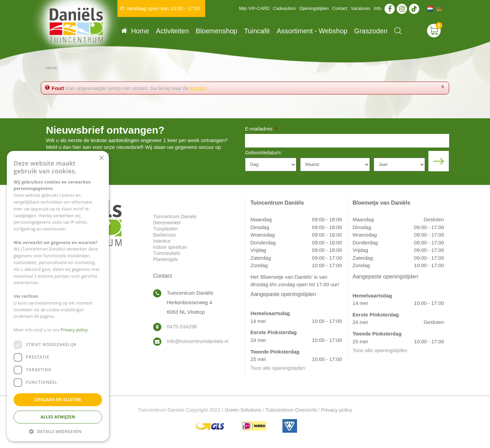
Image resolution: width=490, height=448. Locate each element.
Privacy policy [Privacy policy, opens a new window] (74, 330)
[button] (58, 431)
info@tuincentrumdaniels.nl (198, 341)
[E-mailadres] (347, 141)
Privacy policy (337, 410)
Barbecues (165, 235)
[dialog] (58, 296)
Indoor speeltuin (170, 247)
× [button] (101, 158)
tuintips (198, 88)
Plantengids (166, 259)
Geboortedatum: (263, 152)
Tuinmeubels (167, 253)
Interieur (162, 241)
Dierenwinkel (167, 223)
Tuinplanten (166, 229)
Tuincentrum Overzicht (291, 410)
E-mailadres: (261, 129)
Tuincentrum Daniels (175, 217)
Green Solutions (243, 410)
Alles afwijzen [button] (58, 417)
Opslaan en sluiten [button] (58, 400)
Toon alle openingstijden (278, 368)
